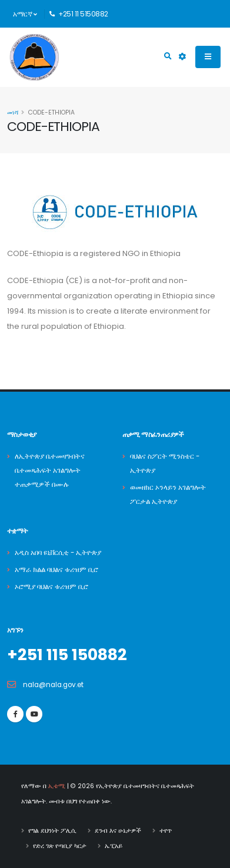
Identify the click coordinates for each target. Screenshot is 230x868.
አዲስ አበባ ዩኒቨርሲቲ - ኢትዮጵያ (58, 553)
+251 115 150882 (67, 655)
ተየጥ (166, 831)
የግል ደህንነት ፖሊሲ (52, 831)
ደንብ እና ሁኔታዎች (118, 831)
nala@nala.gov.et (53, 685)
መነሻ (13, 112)
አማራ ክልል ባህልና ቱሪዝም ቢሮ (56, 570)
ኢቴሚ (57, 786)
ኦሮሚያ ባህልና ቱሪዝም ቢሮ (51, 587)
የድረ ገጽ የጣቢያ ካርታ (60, 846)
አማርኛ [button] (25, 14)
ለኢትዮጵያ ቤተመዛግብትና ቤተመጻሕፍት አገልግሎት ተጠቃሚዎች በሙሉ (50, 470)
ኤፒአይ (114, 846)
